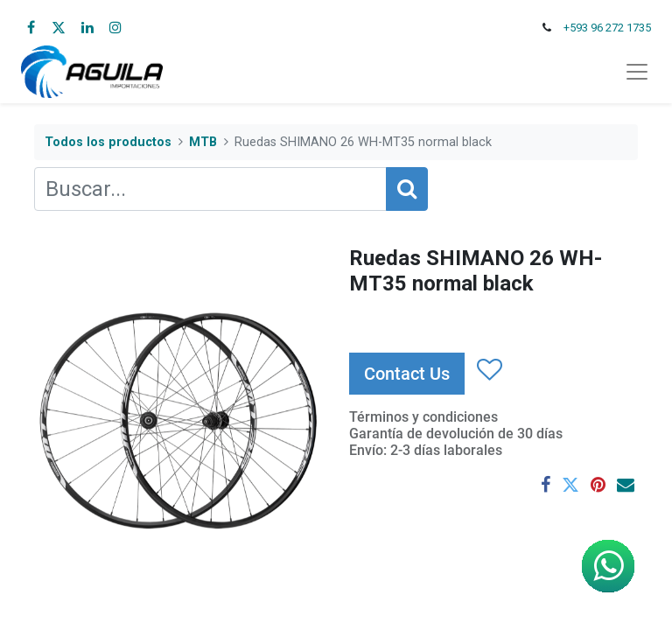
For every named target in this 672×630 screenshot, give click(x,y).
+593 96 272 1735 (607, 28)
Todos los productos (108, 142)
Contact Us (407, 374)
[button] (489, 370)
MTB (203, 142)
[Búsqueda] (407, 189)
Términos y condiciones (423, 417)
